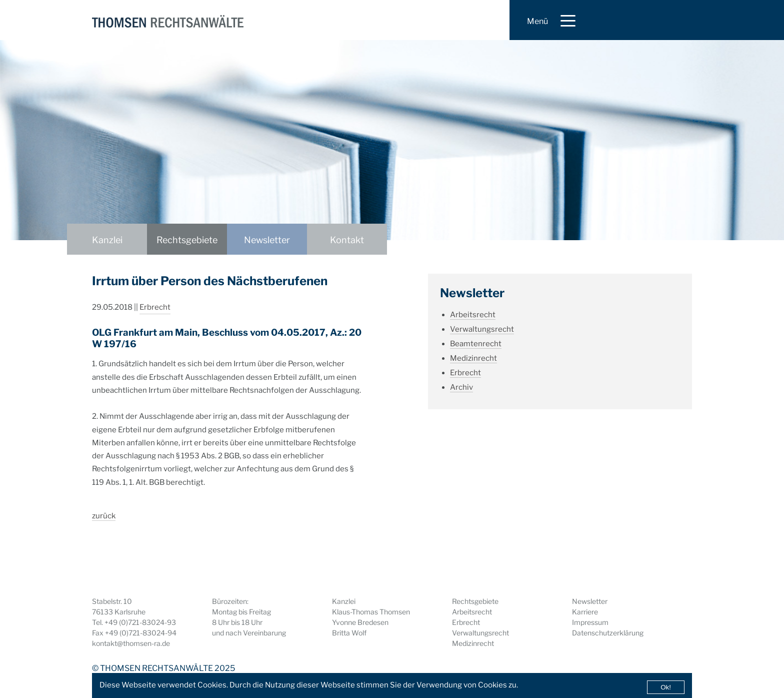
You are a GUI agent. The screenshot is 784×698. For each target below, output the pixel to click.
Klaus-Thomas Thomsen (371, 612)
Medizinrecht (473, 358)
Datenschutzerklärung (608, 633)
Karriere (585, 612)
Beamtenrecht (476, 344)
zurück (104, 516)
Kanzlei (107, 240)
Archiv (461, 387)
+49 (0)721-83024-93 (140, 622)
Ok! (666, 687)
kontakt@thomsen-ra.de (131, 643)
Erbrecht (155, 307)
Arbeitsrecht (473, 315)
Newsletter (267, 240)
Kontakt (347, 240)
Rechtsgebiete (187, 240)
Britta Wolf (349, 633)
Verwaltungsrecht (482, 329)
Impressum (590, 622)
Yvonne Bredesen (360, 622)
